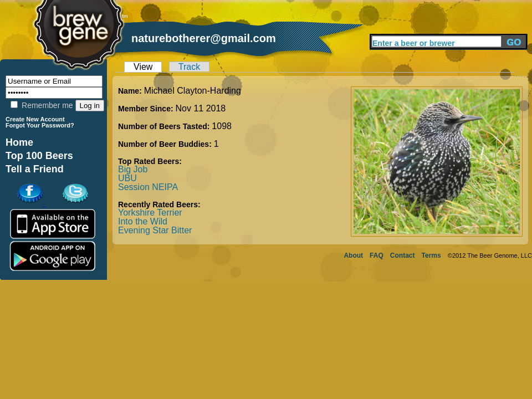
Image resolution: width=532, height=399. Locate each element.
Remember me (42, 105)
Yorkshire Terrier (150, 213)
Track (189, 67)
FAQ (377, 255)
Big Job (133, 169)
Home (19, 142)
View (143, 67)
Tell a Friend (35, 169)
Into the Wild (143, 221)
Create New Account (35, 119)
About (353, 255)
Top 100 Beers (39, 156)
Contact (403, 255)
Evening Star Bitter (155, 230)
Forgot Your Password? (40, 125)
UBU (127, 178)
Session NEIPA (148, 187)
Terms (431, 255)
